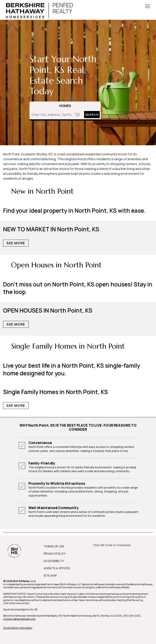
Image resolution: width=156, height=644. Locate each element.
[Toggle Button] (147, 7)
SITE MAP (50, 575)
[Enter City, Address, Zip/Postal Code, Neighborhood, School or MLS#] (52, 115)
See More (16, 243)
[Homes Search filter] (77, 115)
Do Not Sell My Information (18, 628)
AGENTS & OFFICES (57, 568)
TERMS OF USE (54, 546)
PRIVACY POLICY (55, 554)
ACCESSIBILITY (54, 561)
